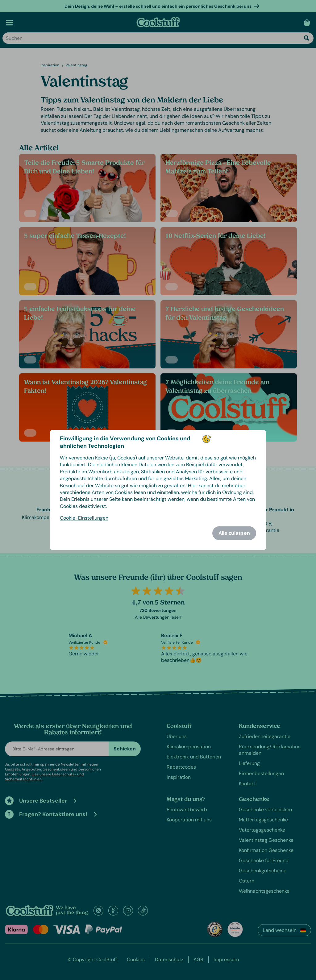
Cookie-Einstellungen (84, 518)
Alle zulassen (234, 533)
